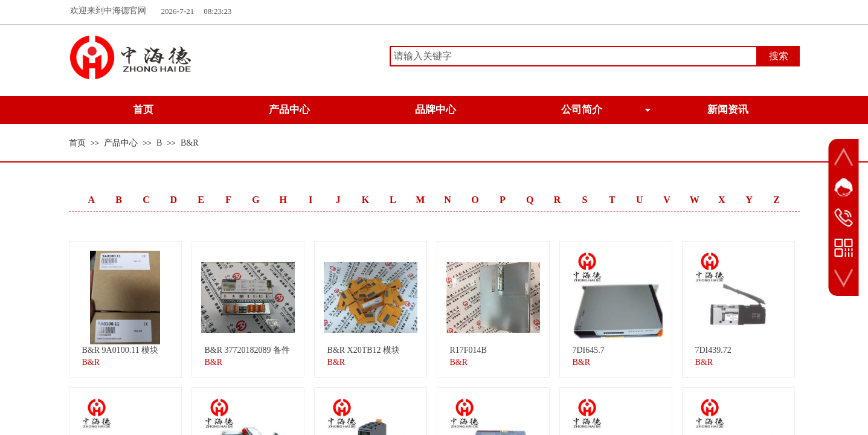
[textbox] (574, 56)
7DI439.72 (713, 350)
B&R (190, 143)
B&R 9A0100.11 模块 (121, 350)
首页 (77, 143)
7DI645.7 (589, 350)
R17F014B (468, 350)
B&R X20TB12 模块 (364, 350)
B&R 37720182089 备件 (248, 350)
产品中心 (121, 143)
